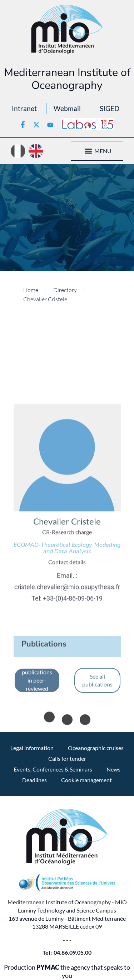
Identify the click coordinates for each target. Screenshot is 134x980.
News (113, 769)
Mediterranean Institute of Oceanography (67, 79)
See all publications (97, 728)
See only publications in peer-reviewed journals (37, 728)
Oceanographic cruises (96, 748)
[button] (88, 151)
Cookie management (86, 780)
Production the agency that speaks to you (67, 971)
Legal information (32, 748)
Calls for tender (67, 758)
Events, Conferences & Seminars (53, 769)
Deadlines (34, 780)
